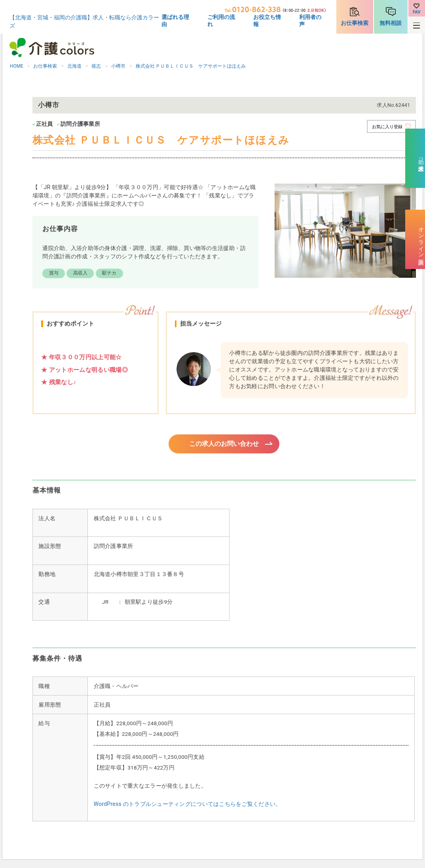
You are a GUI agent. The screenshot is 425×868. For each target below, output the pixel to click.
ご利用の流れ (221, 21)
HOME (17, 66)
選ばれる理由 (175, 21)
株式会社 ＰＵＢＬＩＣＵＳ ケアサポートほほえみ (191, 66)
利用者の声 (310, 21)
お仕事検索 (355, 23)
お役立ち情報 (267, 21)
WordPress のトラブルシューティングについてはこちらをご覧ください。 (188, 805)
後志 (96, 66)
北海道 (74, 66)
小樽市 (118, 66)
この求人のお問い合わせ (224, 444)
